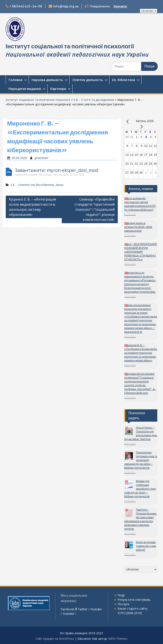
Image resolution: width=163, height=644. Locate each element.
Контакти (120, 6)
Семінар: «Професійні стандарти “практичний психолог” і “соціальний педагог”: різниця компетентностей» (95, 209)
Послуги (123, 604)
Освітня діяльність (88, 80)
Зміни (59, 185)
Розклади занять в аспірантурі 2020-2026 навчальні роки (138, 227)
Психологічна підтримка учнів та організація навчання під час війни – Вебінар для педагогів (141, 460)
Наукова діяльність (47, 80)
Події (121, 595)
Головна (15, 80)
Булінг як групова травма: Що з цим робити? (146, 546)
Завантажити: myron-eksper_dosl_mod (56, 170)
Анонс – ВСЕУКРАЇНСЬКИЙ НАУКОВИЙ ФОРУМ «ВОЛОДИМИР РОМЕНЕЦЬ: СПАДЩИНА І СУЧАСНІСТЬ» (141, 252)
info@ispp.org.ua (66, 6)
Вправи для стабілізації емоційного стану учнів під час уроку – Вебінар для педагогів (140, 489)
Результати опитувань (134, 600)
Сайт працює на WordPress (55, 639)
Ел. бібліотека (124, 80)
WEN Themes (118, 639)
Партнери (58, 89)
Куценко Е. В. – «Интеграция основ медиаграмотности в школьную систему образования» (32, 207)
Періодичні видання (25, 89)
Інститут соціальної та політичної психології (70, 46)
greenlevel (41, 158)
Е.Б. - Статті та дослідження (94, 100)
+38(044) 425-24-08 (26, 6)
